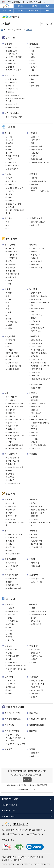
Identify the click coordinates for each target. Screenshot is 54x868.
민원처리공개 (35, 76)
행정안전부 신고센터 (13, 204)
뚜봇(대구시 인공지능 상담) (40, 191)
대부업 (8, 284)
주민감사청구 (11, 191)
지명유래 (9, 637)
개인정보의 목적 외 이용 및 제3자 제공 (16, 739)
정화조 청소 (35, 325)
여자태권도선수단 (12, 656)
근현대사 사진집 (12, 663)
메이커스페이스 (12, 255)
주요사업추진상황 (37, 690)
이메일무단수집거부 (36, 857)
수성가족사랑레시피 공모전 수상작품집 (16, 670)
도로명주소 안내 (12, 439)
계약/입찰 (33, 531)
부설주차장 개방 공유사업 (40, 366)
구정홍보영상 (11, 615)
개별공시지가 (11, 423)
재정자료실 (35, 516)
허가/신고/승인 (36, 413)
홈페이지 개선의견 (37, 725)
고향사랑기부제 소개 (38, 222)
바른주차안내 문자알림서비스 (40, 380)
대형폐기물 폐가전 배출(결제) (40, 304)
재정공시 (34, 503)
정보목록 (9, 513)
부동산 (33, 61)
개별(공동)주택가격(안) (14, 449)
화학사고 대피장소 (37, 315)
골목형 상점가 (11, 277)
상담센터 (33, 174)
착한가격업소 (11, 268)
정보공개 (8, 500)
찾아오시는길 (35, 621)
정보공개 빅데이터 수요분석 (15, 524)
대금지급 (34, 538)
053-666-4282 (42, 785)
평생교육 (33, 245)
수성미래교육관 (36, 268)
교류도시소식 (11, 687)
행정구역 (9, 631)
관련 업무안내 (11, 400)
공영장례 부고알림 (13, 166)
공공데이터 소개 (12, 579)
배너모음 (33, 731)
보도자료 (9, 159)
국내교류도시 (11, 681)
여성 (8, 306)
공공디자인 (35, 400)
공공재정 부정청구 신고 (14, 188)
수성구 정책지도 (12, 621)
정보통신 (34, 70)
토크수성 (8, 218)
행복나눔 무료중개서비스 (15, 420)
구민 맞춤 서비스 (12, 113)
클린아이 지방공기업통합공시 (40, 524)
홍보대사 (9, 659)
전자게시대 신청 (12, 83)
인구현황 (9, 634)
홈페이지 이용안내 (12, 713)
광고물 (33, 64)
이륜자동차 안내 (36, 369)
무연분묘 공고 (11, 163)
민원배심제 (10, 67)
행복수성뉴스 (35, 653)
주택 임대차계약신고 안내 (15, 407)
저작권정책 (9, 725)
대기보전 (34, 318)
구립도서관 (35, 258)
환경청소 (34, 67)
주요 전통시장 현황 (13, 274)
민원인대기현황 (12, 48)
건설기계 (34, 436)
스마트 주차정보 (36, 360)
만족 (21, 775)
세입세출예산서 (36, 507)
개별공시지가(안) (12, 426)
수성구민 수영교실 (13, 458)
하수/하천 (34, 439)
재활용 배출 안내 (37, 300)
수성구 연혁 (10, 624)
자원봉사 (9, 328)
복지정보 (8, 289)
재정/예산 (33, 500)
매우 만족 (15, 775)
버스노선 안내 (36, 376)
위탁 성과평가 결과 (13, 554)
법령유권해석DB (12, 566)
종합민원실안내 (12, 51)
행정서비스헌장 (12, 538)
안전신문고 (10, 201)
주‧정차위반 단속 (37, 350)
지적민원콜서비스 (12, 433)
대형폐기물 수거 (12, 89)
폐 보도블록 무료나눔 (38, 445)
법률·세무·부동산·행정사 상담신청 (16, 100)
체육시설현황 (11, 464)
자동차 (33, 57)
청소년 (8, 300)
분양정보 (34, 426)
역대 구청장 (10, 640)
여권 (32, 51)
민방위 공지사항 (12, 363)
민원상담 (9, 178)
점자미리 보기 (47, 24)
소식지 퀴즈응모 (36, 150)
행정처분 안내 (36, 86)
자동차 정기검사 (36, 340)
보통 (26, 775)
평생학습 (34, 252)
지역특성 (9, 628)
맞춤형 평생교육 (36, 261)
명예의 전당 (35, 225)
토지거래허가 (11, 429)
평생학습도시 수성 (37, 249)
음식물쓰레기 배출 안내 (39, 296)
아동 (8, 296)
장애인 (8, 319)
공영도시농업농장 (12, 108)
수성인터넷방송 (36, 656)
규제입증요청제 (36, 159)
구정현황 (9, 618)
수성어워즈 (10, 653)
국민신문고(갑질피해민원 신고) (15, 212)
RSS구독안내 (35, 713)
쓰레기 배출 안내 (37, 293)
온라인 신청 (10, 76)
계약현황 (34, 535)
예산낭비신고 (11, 194)
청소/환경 (33, 289)
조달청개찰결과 (36, 547)
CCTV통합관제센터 (13, 353)
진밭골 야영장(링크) (13, 484)
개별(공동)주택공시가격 (15, 445)
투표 (8, 222)
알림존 (32, 749)
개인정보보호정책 (12, 731)
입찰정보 (9, 150)
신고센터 (8, 174)
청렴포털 (9, 198)
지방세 (33, 54)
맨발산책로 (10, 480)
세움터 (33, 83)
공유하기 (51, 24)
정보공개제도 (11, 503)
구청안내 (33, 605)
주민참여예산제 (36, 147)
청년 (8, 303)
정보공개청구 (11, 507)
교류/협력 (9, 677)
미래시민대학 (35, 255)
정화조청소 (10, 92)
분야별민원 (34, 44)
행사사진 (9, 690)
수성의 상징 (10, 608)
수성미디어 (34, 646)
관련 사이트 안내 (12, 397)
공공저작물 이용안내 (38, 579)
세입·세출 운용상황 (37, 513)
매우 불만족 (39, 775)
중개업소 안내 (11, 410)
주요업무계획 (35, 687)
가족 (8, 309)
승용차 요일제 (36, 372)
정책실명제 (10, 541)
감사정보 (9, 544)
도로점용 (34, 429)
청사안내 (34, 618)
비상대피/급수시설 (13, 369)
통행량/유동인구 (12, 585)
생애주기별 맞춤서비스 (14, 117)
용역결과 (9, 551)
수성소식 (8, 133)
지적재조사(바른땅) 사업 (15, 436)
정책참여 (34, 143)
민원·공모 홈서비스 (13, 169)
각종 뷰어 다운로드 (13, 719)
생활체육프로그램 (12, 461)
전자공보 (9, 153)
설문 (8, 225)
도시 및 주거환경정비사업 (40, 423)
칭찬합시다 (35, 137)
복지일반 (9, 293)
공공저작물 (34, 575)
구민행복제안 (35, 140)
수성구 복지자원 (12, 322)
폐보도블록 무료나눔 (13, 95)
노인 (8, 316)
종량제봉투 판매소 (37, 309)
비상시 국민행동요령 (13, 366)
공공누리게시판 (36, 582)
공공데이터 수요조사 (13, 588)
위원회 (32, 559)
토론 (8, 229)
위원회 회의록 (36, 566)
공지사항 (9, 137)
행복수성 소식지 (36, 650)
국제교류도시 (11, 684)
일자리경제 (10, 249)
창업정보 (9, 261)
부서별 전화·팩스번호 (38, 612)
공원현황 (9, 471)
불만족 (32, 775)
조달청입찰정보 (36, 544)
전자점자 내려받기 (42, 24)
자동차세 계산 (36, 347)
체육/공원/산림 (11, 454)
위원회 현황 (35, 563)
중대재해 (9, 344)
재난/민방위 (10, 337)
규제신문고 (10, 207)
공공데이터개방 (11, 575)
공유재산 (9, 442)
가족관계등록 (35, 48)
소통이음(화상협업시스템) (40, 163)
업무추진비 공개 (12, 516)
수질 (32, 312)
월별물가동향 (11, 265)
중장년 (8, 312)
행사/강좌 (9, 143)
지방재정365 (35, 519)
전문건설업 (35, 433)
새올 (32, 79)
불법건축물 (35, 410)
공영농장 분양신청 (37, 328)
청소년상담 (35, 185)
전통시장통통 (11, 271)
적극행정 (34, 156)
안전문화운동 (11, 340)
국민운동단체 (35, 153)
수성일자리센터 (12, 252)
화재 (8, 347)
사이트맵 (8, 749)
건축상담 (34, 188)
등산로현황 (10, 474)
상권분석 (9, 582)
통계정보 (34, 697)
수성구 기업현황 (12, 258)
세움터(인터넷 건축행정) (39, 420)
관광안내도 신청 (12, 105)
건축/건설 (33, 393)
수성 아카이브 (36, 694)
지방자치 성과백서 (37, 684)
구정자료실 (34, 677)
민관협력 (9, 694)
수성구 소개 (10, 605)
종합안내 (8, 44)
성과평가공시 (11, 547)
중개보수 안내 (11, 413)
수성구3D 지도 (36, 624)
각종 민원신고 (11, 181)
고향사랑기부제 (36, 218)
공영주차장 (35, 356)
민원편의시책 (11, 64)
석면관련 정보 (36, 331)
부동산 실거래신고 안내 (14, 404)
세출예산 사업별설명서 (39, 510)
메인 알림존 (35, 753)
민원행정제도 (11, 61)
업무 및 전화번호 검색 (38, 615)
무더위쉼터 (10, 350)
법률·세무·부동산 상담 (38, 181)
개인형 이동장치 (36, 388)
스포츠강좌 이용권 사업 (14, 467)
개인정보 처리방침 (13, 735)
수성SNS (34, 659)
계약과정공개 (11, 519)
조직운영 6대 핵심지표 (14, 535)
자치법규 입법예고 (13, 156)
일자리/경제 (10, 245)
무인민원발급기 (12, 54)
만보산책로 (10, 477)
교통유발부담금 (36, 385)
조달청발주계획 (36, 541)
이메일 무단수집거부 (38, 719)
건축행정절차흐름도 (38, 404)
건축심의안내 (35, 407)
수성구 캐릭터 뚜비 (13, 612)
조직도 (33, 608)
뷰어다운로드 (16, 860)
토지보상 (34, 442)
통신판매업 (10, 281)
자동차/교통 (34, 337)
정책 (7, 531)
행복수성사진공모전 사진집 (16, 666)
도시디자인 (35, 397)
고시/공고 (9, 140)
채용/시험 (9, 147)
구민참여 (33, 133)
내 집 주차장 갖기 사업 (39, 363)
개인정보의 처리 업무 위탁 (15, 744)
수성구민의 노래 (12, 650)
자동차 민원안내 (36, 344)
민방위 (8, 360)
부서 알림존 (35, 756)
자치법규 (9, 570)
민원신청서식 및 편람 (14, 70)
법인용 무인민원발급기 (14, 57)
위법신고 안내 (11, 416)
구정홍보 (8, 646)
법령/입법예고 (11, 559)
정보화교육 (10, 86)
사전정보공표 (11, 510)
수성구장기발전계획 (38, 681)
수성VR (33, 663)
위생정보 (33, 454)
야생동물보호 (35, 321)
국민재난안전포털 (12, 356)
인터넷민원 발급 (12, 79)
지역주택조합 (35, 449)
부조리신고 (10, 185)
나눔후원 (9, 325)
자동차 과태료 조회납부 (39, 353)
